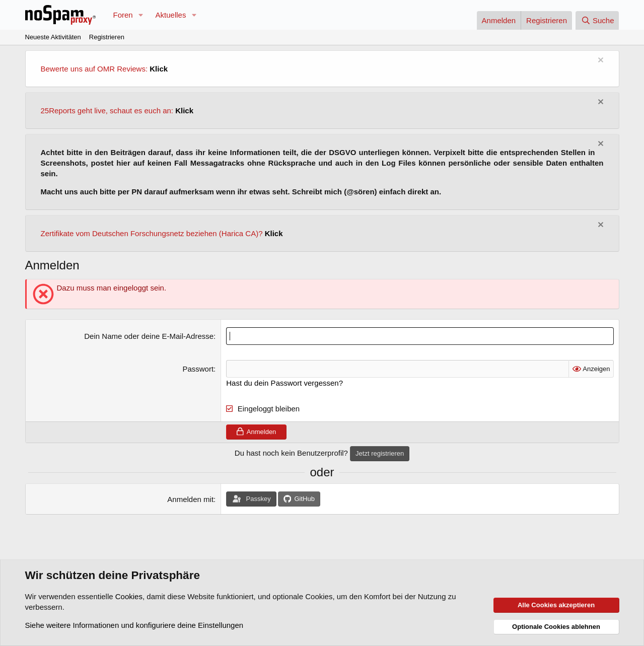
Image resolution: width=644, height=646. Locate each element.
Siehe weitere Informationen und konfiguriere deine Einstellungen (134, 625)
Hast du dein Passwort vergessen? (284, 383)
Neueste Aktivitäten (53, 37)
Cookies (129, 596)
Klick (159, 69)
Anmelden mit (190, 499)
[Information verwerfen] (599, 61)
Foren (123, 15)
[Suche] (597, 20)
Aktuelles (171, 15)
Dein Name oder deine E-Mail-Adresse (149, 336)
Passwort (198, 369)
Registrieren (107, 37)
